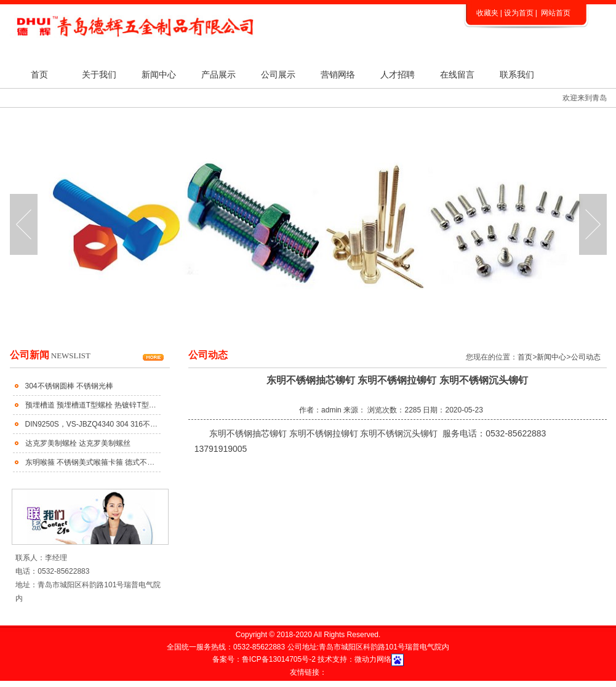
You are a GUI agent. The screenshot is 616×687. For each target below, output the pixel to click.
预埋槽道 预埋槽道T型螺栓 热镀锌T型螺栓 (94, 405)
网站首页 (556, 13)
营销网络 (338, 74)
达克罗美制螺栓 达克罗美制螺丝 (78, 443)
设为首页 (519, 13)
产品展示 (218, 74)
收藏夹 (487, 13)
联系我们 (517, 74)
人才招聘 (398, 74)
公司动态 (586, 357)
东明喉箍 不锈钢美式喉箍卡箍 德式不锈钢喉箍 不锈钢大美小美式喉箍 (139, 462)
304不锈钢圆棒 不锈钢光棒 (69, 386)
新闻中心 (159, 74)
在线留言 (457, 74)
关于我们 (99, 74)
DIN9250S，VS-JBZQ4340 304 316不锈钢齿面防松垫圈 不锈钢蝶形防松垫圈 (152, 424)
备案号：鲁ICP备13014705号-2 (265, 659)
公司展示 (278, 74)
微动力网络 (373, 659)
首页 (39, 74)
